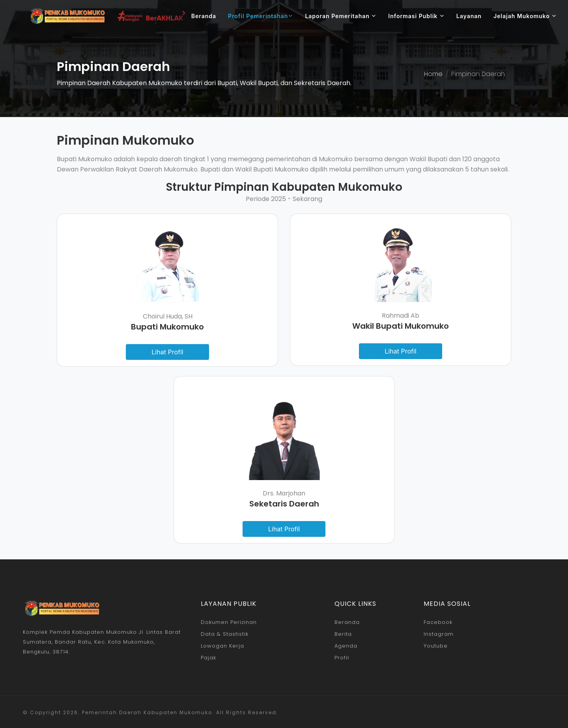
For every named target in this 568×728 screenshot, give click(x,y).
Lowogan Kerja (222, 646)
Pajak (208, 658)
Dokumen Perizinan (229, 622)
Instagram (439, 634)
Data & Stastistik (225, 634)
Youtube (436, 646)
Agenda (346, 646)
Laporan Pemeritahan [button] (341, 16)
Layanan (469, 16)
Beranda (204, 16)
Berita (343, 634)
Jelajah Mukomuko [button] (525, 16)
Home (433, 74)
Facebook (438, 622)
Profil (342, 658)
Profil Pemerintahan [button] (261, 16)
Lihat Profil (167, 352)
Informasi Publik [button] (416, 16)
